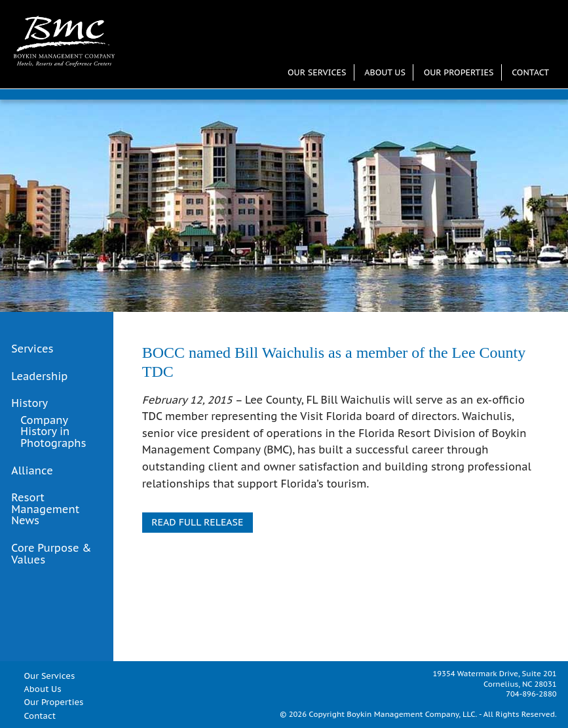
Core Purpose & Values (51, 554)
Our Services (317, 72)
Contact (530, 72)
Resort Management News (45, 509)
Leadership (39, 377)
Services (32, 349)
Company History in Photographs (53, 432)
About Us (385, 72)
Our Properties (459, 72)
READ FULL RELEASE (197, 522)
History (29, 404)
